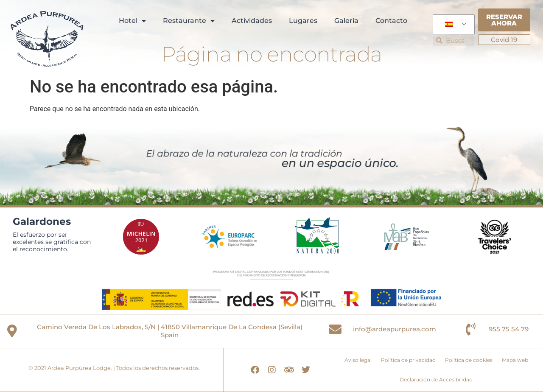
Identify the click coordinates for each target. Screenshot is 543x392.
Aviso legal (358, 360)
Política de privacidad (408, 360)
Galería (346, 21)
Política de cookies (469, 360)
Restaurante (189, 21)
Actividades (252, 21)
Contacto (391, 21)
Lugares (303, 21)
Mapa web (515, 360)
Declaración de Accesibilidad (436, 379)
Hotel (132, 21)
